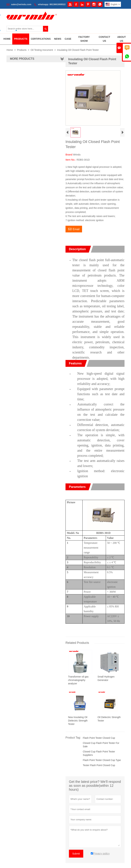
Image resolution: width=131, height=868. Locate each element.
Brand (69, 159)
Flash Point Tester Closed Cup (98, 744)
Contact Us (104, 39)
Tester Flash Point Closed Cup (98, 771)
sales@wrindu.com (21, 4)
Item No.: (70, 164)
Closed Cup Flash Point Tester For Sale (100, 750)
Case (68, 39)
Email (73, 234)
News (58, 39)
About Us (121, 39)
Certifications (41, 39)
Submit (75, 859)
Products (21, 39)
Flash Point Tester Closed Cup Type (101, 766)
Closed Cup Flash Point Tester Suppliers (98, 759)
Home (7, 39)
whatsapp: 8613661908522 (52, 4)
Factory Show (84, 39)
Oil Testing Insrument (42, 50)
